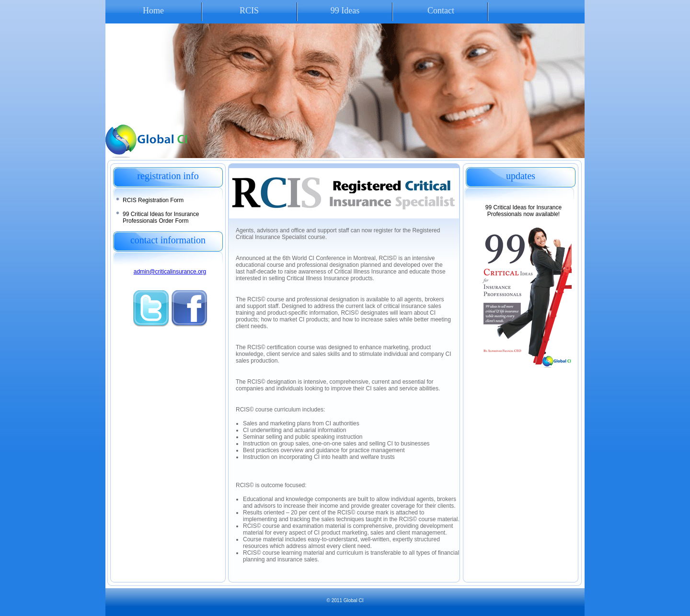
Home (153, 11)
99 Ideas (345, 11)
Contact (441, 11)
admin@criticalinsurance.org (170, 272)
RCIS (249, 11)
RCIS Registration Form (153, 200)
